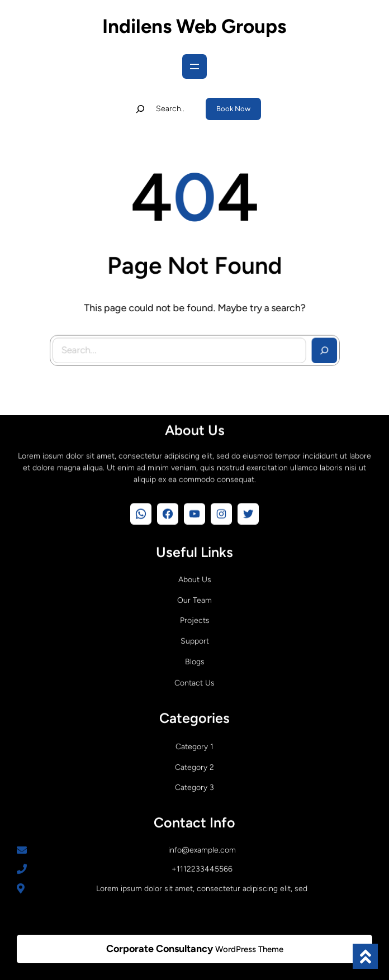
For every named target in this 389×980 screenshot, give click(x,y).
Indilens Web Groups (194, 26)
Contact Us (194, 681)
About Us (195, 578)
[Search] (320, 348)
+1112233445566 (202, 867)
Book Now (233, 109)
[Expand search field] (163, 109)
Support (195, 639)
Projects (195, 619)
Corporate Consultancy (160, 949)
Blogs (195, 660)
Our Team (194, 599)
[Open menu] (194, 66)
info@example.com (202, 848)
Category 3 (194, 786)
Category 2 (194, 766)
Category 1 (194, 745)
